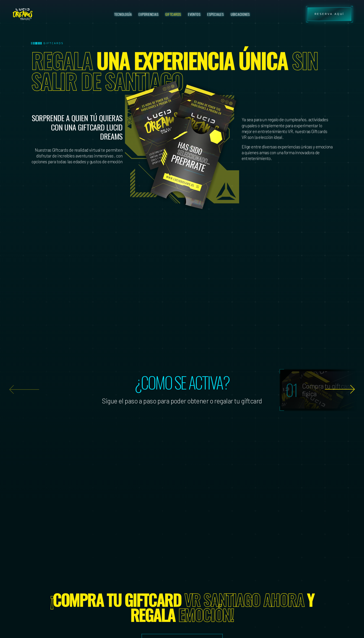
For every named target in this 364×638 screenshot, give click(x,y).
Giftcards (173, 14)
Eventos (194, 14)
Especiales (216, 14)
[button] (340, 389)
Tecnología (123, 14)
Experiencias (148, 14)
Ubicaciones (240, 14)
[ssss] (23, 14)
